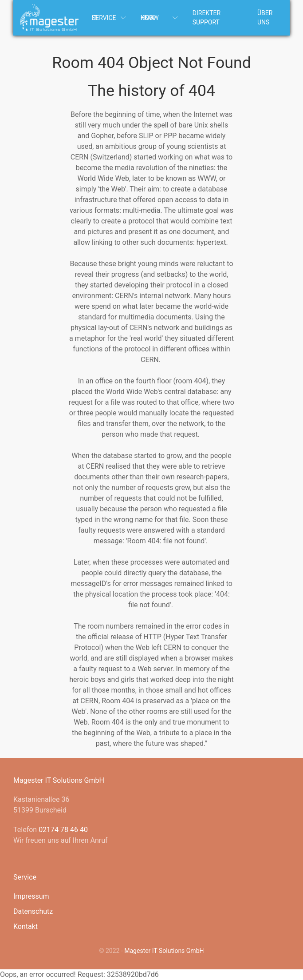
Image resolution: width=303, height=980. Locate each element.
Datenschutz (33, 911)
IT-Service (110, 18)
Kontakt (26, 926)
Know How (160, 18)
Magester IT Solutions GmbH (164, 951)
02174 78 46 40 (63, 830)
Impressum (31, 896)
